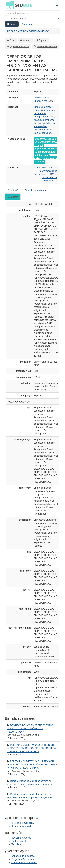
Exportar (43, 40)
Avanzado (27, 24)
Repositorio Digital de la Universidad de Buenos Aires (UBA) (46, 171)
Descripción (13, 190)
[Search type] (32, 19)
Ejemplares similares (35, 190)
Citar (12, 40)
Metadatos (13, 197)
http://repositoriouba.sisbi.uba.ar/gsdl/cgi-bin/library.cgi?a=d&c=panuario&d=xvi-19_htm (46, 155)
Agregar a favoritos (19, 46)
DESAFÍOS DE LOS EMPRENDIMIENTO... (29, 31)
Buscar (12, 24)
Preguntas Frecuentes (23, 859)
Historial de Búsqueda (22, 823)
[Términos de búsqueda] (32, 13)
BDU (9, 5)
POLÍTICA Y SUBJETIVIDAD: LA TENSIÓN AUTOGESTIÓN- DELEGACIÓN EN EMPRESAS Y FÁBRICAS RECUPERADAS (32, 748)
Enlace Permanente (47, 46)
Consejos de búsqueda (23, 856)
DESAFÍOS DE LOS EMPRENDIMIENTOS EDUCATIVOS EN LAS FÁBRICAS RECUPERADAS (30, 728)
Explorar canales (20, 841)
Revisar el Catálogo (21, 838)
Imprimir (27, 40)
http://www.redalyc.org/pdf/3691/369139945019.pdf (45, 142)
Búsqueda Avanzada (22, 826)
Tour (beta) (17, 844)
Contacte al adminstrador (24, 862)
